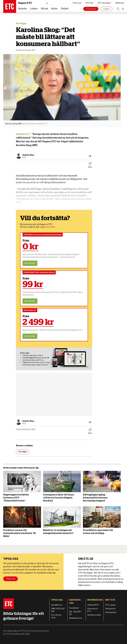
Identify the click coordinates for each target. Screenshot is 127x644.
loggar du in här (48, 227)
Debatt (65, 9)
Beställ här (30, 263)
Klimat (45, 9)
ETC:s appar (111, 605)
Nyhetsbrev (111, 609)
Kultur (54, 9)
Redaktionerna (76, 618)
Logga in (106, 9)
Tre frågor (21, 23)
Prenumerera (91, 9)
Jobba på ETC (93, 605)
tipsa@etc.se (57, 605)
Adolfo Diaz (28, 155)
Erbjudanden (111, 612)
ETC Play (90, 3)
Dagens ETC (33, 3)
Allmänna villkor (94, 615)
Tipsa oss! (77, 3)
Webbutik (120, 3)
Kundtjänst (74, 608)
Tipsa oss (11, 579)
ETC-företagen (104, 3)
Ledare (34, 9)
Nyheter (23, 9)
